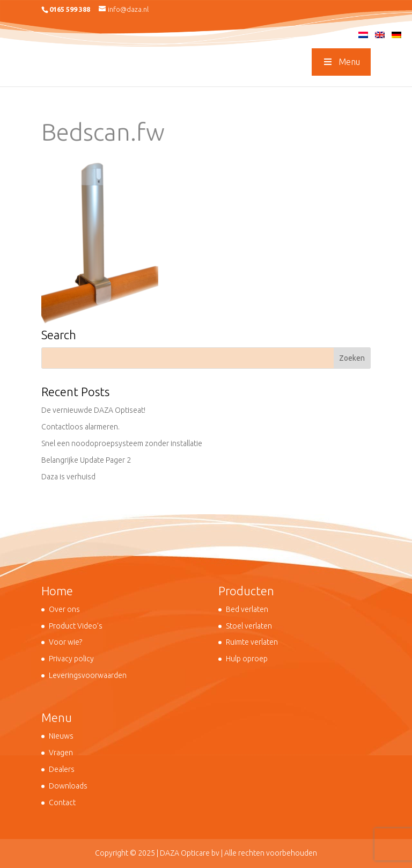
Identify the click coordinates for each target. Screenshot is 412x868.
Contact (62, 803)
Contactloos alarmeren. (80, 427)
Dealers (62, 769)
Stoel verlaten (249, 626)
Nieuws (61, 736)
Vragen (61, 753)
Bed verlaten (247, 609)
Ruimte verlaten (252, 642)
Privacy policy (71, 659)
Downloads (68, 786)
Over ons (64, 609)
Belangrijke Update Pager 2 (86, 460)
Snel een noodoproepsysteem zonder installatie (122, 443)
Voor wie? (65, 642)
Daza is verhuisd (68, 477)
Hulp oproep (247, 659)
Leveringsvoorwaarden (88, 675)
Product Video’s (76, 626)
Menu (341, 62)
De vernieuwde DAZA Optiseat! (93, 410)
